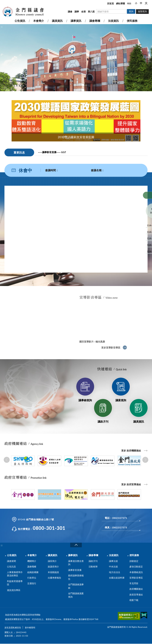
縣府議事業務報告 (76, 577)
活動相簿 (93, 566)
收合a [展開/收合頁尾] (76, 545)
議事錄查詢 (85, 400)
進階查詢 (142, 11)
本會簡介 (32, 555)
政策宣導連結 (136, 595)
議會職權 (32, 566)
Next (145, 460)
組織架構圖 (33, 572)
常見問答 (134, 583)
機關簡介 (32, 561)
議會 (70, 11)
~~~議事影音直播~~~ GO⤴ (52, 152)
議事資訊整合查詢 (76, 563)
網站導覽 (121, 3)
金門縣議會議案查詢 (76, 595)
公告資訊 (12, 555)
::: (2, 2)
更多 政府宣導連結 (131, 484)
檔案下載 (134, 600)
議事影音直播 (75, 570)
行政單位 (32, 578)
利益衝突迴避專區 (15, 583)
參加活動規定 (136, 566)
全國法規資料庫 (117, 578)
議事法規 (113, 561)
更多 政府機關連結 (131, 450)
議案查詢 (121, 400)
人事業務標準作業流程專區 (15, 574)
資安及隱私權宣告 (13, 628)
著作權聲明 (30, 628)
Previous (7, 460)
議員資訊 (139, 421)
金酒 (83, 11)
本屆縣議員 (53, 572)
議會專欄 (93, 555)
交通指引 (32, 583)
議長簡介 (52, 561)
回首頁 (111, 3)
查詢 (131, 11)
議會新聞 (11, 561)
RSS (129, 3)
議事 (77, 11)
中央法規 (113, 566)
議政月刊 (103, 421)
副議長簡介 (53, 566)
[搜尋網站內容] (111, 11)
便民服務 (134, 555)
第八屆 (91, 11)
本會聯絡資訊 (136, 572)
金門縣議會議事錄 (76, 586)
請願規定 (134, 561)
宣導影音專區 (136, 578)
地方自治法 (115, 572)
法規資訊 (114, 555)
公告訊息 (11, 566)
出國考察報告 (54, 578)
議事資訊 (73, 555)
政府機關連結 (136, 589)
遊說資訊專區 (14, 590)
